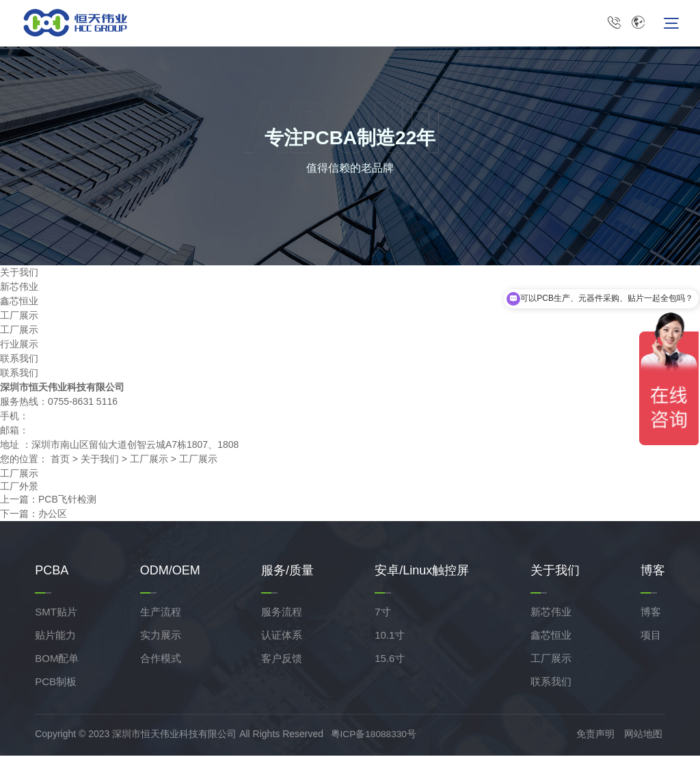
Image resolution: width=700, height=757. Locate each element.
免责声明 (598, 736)
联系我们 (19, 360)
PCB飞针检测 (67, 501)
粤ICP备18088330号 (377, 736)
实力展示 (161, 637)
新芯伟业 (19, 288)
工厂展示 (19, 317)
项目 (651, 637)
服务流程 (282, 614)
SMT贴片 (56, 614)
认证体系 (282, 637)
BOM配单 (57, 660)
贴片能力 (55, 637)
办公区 (53, 516)
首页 (60, 460)
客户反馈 (282, 660)
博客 (651, 614)
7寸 (382, 614)
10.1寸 (390, 637)
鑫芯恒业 (19, 302)
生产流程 (161, 614)
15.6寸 (390, 660)
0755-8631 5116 (614, 24)
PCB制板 (56, 683)
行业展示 (19, 345)
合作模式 (161, 660)
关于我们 (100, 460)
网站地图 (646, 736)
